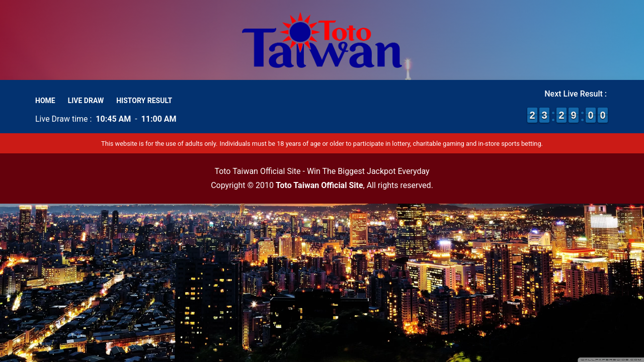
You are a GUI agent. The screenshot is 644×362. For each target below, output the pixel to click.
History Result (144, 101)
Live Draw (86, 101)
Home (45, 101)
